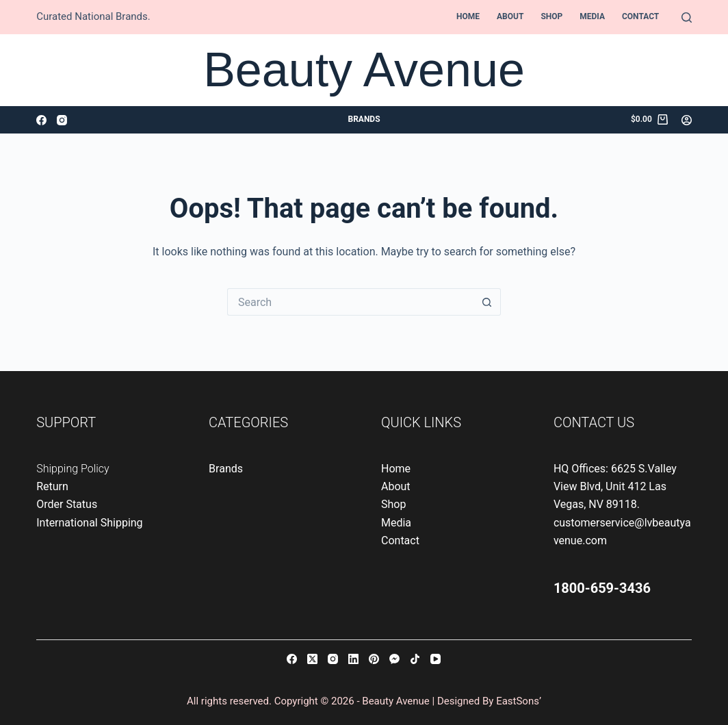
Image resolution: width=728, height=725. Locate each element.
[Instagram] (62, 120)
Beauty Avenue (364, 70)
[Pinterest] (374, 659)
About (510, 16)
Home (468, 16)
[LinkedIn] (353, 659)
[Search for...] (350, 302)
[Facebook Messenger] (394, 659)
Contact (640, 16)
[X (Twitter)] (312, 659)
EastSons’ (519, 701)
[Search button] (487, 302)
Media (592, 16)
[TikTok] (415, 659)
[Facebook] (41, 120)
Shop (551, 16)
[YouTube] (435, 659)
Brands (364, 119)
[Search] (687, 17)
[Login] (687, 120)
